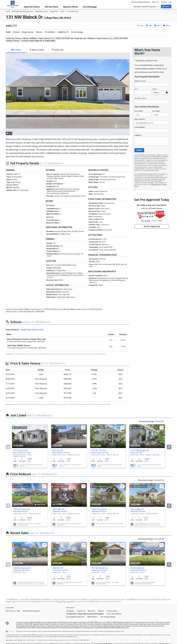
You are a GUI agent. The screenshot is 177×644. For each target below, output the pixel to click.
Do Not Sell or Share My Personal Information (85, 614)
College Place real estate (65, 602)
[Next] (169, 447)
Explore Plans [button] (120, 631)
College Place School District (32, 330)
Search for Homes (32, 7)
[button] (166, 6)
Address (140, 81)
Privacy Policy (112, 611)
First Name (139, 111)
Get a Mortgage (90, 7)
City (136, 89)
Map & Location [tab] (37, 50)
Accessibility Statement (75, 617)
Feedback (70, 611)
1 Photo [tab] (16, 50)
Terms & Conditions (114, 614)
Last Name (156, 111)
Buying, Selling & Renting (141, 2)
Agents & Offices (71, 7)
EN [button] (170, 2)
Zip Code (140, 98)
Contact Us (81, 611)
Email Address (140, 119)
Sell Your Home (52, 7)
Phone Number (140, 127)
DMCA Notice (92, 617)
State (155, 89)
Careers (164, 2)
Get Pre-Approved (152, 226)
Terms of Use (155, 185)
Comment (138, 135)
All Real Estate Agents (31, 611)
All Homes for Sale (13, 611)
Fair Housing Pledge (108, 617)
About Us (155, 2)
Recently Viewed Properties (146, 7)
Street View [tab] (58, 50)
